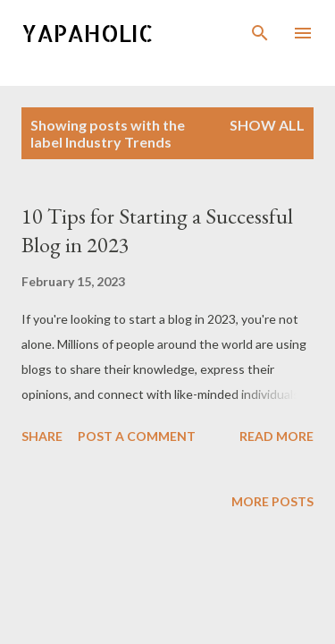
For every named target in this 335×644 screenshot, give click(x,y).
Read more (276, 436)
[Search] (260, 32)
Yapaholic (88, 33)
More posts (272, 501)
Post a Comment (137, 436)
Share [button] (42, 436)
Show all (267, 125)
